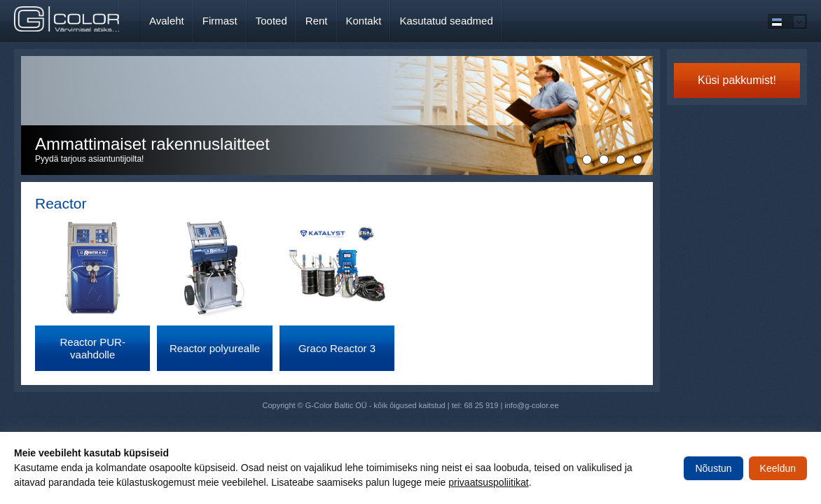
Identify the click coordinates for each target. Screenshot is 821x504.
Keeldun (778, 468)
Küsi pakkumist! (737, 80)
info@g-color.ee (531, 405)
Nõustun (713, 468)
